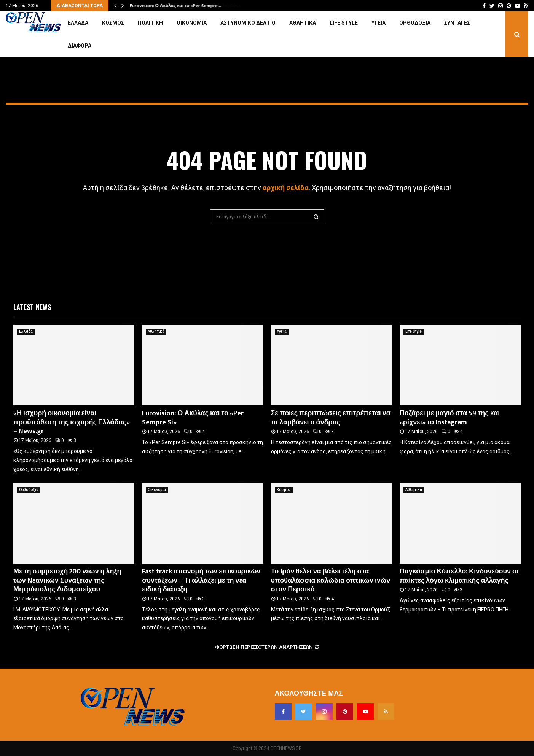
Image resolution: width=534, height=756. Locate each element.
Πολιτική (150, 23)
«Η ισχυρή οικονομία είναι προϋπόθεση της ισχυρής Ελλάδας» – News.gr (72, 422)
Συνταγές (457, 23)
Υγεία (379, 23)
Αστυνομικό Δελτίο (248, 23)
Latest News (32, 307)
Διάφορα (80, 46)
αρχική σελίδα (286, 188)
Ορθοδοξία (415, 23)
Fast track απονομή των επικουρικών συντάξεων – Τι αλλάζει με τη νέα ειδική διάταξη (201, 580)
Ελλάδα (78, 23)
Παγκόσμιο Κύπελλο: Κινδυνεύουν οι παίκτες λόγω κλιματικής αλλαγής (459, 576)
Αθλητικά (303, 23)
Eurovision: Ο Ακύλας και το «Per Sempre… (175, 6)
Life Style (344, 23)
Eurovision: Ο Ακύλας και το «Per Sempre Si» (193, 418)
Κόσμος (113, 23)
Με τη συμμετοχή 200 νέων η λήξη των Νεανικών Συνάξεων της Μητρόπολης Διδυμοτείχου (67, 580)
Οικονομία (192, 23)
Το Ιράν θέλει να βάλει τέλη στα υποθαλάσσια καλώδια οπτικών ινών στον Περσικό (331, 580)
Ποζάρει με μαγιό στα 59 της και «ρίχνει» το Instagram (450, 418)
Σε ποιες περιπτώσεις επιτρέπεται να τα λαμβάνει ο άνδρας (331, 418)
